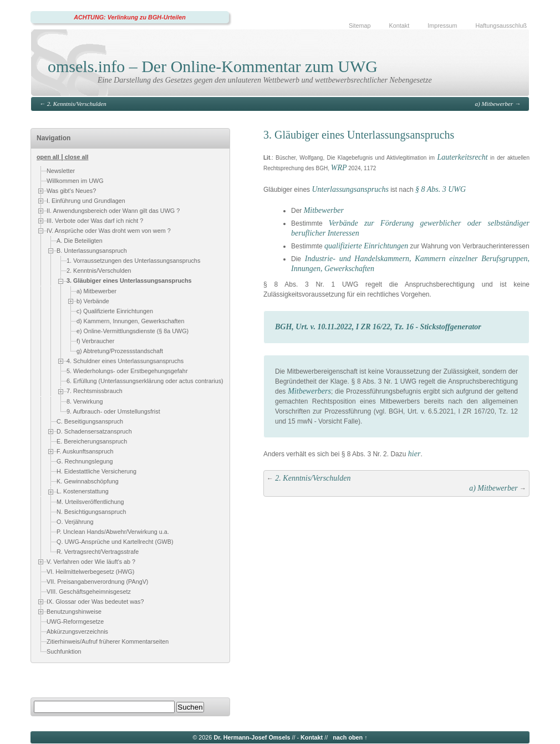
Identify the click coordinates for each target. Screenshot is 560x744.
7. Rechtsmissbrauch (95, 391)
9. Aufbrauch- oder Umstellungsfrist (113, 411)
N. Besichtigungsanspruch (91, 512)
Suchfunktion (64, 651)
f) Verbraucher (95, 341)
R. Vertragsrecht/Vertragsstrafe (98, 552)
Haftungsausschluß (501, 26)
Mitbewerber (324, 210)
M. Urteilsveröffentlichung (90, 502)
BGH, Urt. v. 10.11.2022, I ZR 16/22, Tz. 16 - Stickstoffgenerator (378, 327)
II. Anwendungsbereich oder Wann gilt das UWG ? (113, 211)
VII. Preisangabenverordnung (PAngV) (97, 582)
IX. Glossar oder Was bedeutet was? (95, 601)
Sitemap (360, 26)
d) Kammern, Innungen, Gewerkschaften (130, 321)
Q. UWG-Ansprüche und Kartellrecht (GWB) (115, 542)
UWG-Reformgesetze (75, 621)
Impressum (442, 26)
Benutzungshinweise (74, 611)
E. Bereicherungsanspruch (92, 441)
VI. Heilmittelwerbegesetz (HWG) (90, 572)
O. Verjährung (75, 522)
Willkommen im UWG (75, 181)
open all (48, 157)
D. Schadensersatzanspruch (94, 431)
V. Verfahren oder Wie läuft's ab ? (91, 561)
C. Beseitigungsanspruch (90, 421)
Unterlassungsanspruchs (350, 189)
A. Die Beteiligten (80, 241)
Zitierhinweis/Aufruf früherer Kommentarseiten (108, 641)
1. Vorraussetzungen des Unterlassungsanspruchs (133, 261)
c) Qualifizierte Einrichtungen (115, 311)
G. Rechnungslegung (85, 461)
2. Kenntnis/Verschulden (77, 104)
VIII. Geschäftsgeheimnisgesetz (89, 592)
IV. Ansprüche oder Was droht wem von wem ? (109, 231)
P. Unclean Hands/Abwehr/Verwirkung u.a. (113, 532)
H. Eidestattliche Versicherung (96, 471)
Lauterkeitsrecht (462, 157)
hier (414, 454)
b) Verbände (93, 301)
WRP (339, 168)
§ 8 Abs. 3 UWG (441, 189)
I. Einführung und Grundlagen (86, 201)
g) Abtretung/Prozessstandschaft (120, 351)
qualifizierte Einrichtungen (366, 246)
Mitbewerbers (309, 391)
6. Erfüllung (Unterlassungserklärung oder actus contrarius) (145, 381)
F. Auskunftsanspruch (85, 451)
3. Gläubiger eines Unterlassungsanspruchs (129, 281)
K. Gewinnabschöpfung (88, 481)
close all (77, 157)
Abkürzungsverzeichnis (77, 631)
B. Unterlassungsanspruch (92, 251)
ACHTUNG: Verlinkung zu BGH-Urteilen (130, 17)
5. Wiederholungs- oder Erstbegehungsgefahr (127, 371)
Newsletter (61, 171)
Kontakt (399, 26)
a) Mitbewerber (494, 104)
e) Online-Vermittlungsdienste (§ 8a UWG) (133, 331)
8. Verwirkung (85, 401)
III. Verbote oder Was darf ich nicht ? (95, 221)
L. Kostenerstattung (83, 491)
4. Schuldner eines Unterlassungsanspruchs (125, 361)
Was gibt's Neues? (71, 191)
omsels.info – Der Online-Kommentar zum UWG (213, 66)
